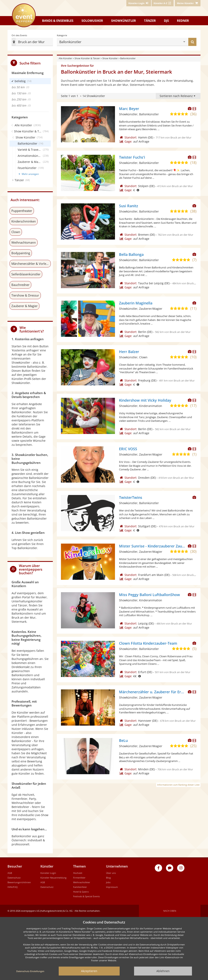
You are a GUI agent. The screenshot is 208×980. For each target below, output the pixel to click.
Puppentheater (22, 211)
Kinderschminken (24, 221)
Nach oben (170, 911)
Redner (183, 21)
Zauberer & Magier (24, 306)
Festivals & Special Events (86, 896)
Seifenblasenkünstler (26, 274)
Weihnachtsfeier (82, 882)
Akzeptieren (89, 971)
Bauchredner (20, 285)
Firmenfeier (79, 878)
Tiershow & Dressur (25, 295)
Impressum (112, 887)
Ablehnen (163, 971)
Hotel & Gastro (81, 892)
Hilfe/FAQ (13, 887)
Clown (16, 232)
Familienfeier (80, 887)
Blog (108, 878)
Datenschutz (14, 878)
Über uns (111, 873)
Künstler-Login (48, 873)
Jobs (108, 882)
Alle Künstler (65, 58)
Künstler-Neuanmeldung (53, 878)
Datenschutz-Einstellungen (30, 971)
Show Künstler (110, 58)
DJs (166, 21)
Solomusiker (92, 21)
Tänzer (150, 21)
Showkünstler (123, 21)
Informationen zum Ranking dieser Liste (178, 785)
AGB (10, 873)
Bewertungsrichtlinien (19, 882)
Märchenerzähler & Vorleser (31, 264)
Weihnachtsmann (24, 242)
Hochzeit (78, 873)
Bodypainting (21, 253)
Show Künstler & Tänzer (87, 58)
